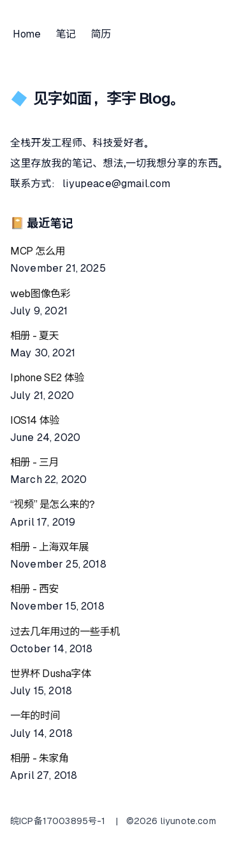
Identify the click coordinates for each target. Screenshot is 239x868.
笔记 (65, 34)
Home (26, 34)
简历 (101, 34)
